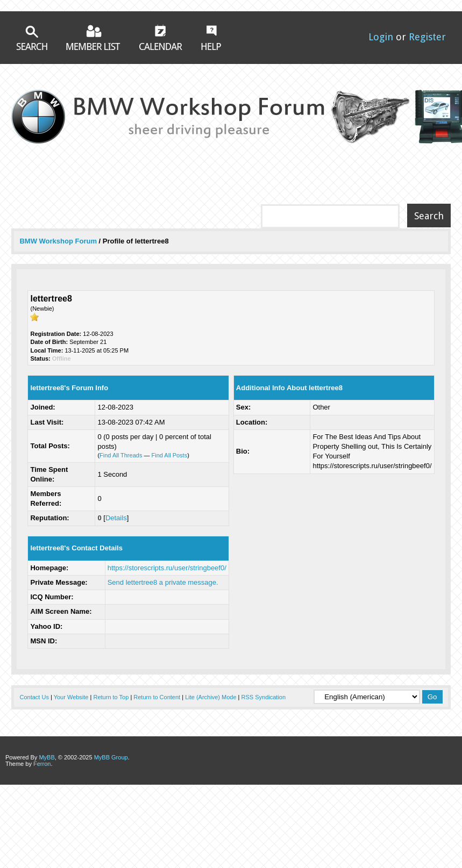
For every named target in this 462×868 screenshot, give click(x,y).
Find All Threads (121, 455)
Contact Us (34, 697)
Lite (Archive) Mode (211, 697)
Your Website (71, 697)
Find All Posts (170, 455)
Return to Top (111, 697)
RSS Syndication (264, 697)
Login (381, 37)
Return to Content (157, 697)
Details (116, 518)
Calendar (161, 37)
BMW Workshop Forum (59, 241)
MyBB (47, 757)
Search (32, 38)
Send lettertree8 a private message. (163, 582)
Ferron (42, 764)
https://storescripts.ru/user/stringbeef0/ (167, 568)
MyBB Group (111, 757)
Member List (93, 37)
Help (211, 38)
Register (427, 37)
